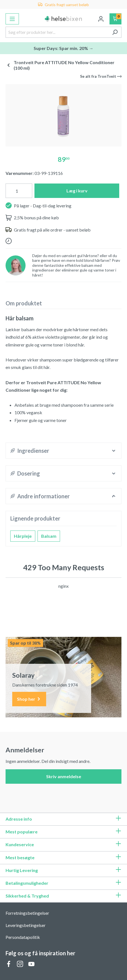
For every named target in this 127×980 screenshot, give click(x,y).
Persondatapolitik (23, 937)
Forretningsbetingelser (27, 913)
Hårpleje (23, 536)
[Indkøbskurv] (115, 19)
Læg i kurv (77, 191)
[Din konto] (101, 19)
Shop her (29, 699)
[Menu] (12, 19)
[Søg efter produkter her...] (57, 32)
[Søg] (115, 32)
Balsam (49, 536)
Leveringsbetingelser (26, 925)
